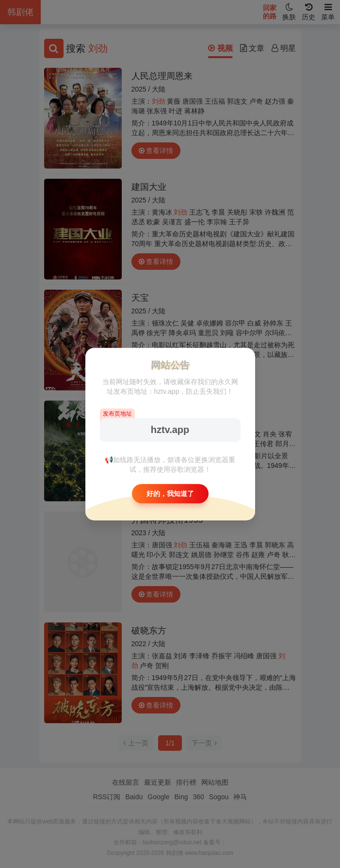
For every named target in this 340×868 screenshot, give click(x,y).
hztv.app (170, 430)
